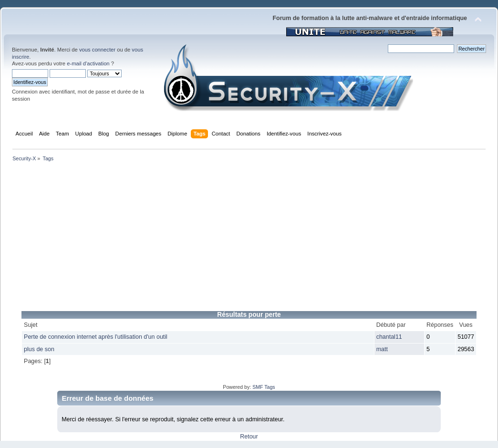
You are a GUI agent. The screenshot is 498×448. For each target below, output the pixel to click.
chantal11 (389, 337)
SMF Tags (264, 387)
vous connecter (97, 50)
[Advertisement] (249, 240)
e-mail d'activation (88, 63)
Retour (249, 437)
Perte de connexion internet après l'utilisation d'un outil (96, 337)
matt (382, 349)
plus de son (39, 349)
